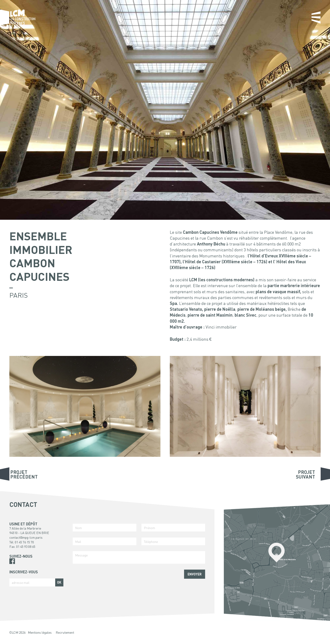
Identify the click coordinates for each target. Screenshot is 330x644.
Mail (78, 542)
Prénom (149, 528)
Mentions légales (40, 632)
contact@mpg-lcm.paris (26, 537)
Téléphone (151, 542)
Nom (78, 528)
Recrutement (65, 632)
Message (81, 555)
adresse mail (21, 582)
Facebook (12, 561)
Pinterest (12, 567)
